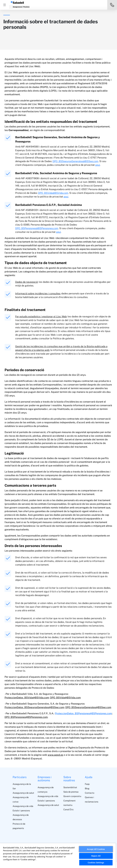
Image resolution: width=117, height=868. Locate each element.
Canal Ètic (69, 809)
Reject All (96, 856)
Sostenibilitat (70, 787)
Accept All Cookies (96, 849)
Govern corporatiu (72, 796)
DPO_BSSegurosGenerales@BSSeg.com (75, 161)
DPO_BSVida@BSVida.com (53, 193)
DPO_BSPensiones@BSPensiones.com (37, 228)
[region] (58, 856)
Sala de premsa (71, 792)
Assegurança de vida (23, 806)
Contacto (90, 793)
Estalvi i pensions (21, 811)
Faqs (87, 784)
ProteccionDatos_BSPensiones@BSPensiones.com (83, 713)
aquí (98, 165)
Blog (87, 788)
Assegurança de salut (23, 793)
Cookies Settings (96, 863)
